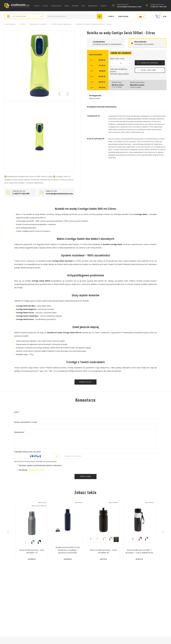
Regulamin (93, 6)
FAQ (83, 6)
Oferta (104, 6)
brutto (120, 87)
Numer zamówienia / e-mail (26, 422)
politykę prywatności (35, 470)
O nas (45, 6)
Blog (67, 6)
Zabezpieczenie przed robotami (28, 452)
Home (37, 6)
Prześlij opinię (85, 476)
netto (121, 85)
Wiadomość (19, 432)
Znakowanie (56, 6)
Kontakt (75, 6)
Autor (17, 412)
